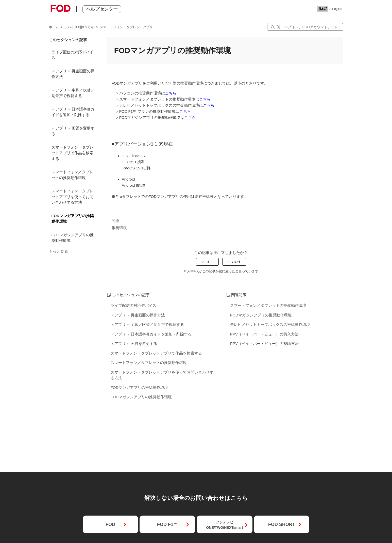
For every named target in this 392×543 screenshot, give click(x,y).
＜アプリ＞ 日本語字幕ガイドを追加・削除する (73, 112)
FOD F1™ (167, 524)
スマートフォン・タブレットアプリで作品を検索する (72, 153)
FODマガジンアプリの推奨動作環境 (73, 238)
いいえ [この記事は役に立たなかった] (236, 262)
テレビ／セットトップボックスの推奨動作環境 (270, 324)
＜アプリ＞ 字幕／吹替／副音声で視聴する (73, 93)
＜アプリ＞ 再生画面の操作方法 (73, 74)
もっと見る (58, 251)
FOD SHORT (282, 524)
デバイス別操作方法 (79, 27)
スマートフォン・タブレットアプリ (126, 27)
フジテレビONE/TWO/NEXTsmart (224, 525)
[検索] (305, 27)
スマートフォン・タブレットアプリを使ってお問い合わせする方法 (72, 197)
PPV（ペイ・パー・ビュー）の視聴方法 (264, 344)
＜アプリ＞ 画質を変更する (73, 131)
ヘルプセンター (102, 9)
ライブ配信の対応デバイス (72, 55)
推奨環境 (119, 228)
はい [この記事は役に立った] (210, 262)
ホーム (54, 27)
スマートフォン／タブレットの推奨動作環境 (72, 175)
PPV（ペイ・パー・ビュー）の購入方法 (264, 334)
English (337, 9)
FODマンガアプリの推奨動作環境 (73, 219)
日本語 (323, 9)
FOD (110, 524)
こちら (171, 93)
